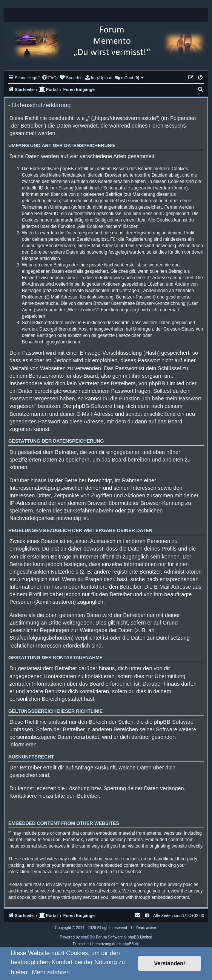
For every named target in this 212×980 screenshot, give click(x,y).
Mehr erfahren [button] (51, 972)
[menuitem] (49, 78)
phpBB (86, 937)
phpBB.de (131, 944)
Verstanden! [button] (170, 963)
